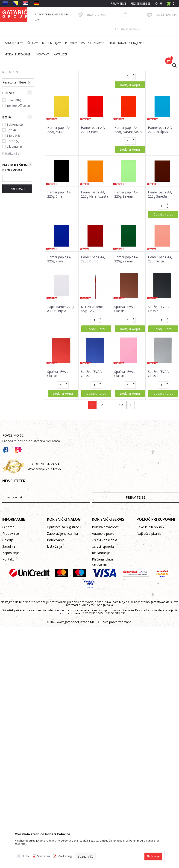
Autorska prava (103, 605)
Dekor (61, 74)
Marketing (65, 856)
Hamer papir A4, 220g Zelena (126, 265)
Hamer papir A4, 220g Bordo (93, 330)
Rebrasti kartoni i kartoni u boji (15, 113)
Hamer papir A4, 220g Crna (59, 265)
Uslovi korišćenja (104, 611)
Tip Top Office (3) (18, 177)
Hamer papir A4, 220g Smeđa (160, 265)
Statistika (44, 856)
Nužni (26, 856)
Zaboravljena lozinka (62, 605)
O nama (8, 598)
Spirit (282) (14, 171)
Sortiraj (141, 90)
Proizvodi (48, 74)
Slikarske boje (15, 137)
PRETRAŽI (17, 260)
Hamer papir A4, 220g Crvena (93, 201)
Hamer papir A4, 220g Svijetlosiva (127, 136)
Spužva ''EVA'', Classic (125, 380)
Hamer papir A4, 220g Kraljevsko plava (160, 203)
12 (121, 476)
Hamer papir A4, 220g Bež (160, 136)
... (111, 476)
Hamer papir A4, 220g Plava (59, 330)
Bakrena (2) (15, 195)
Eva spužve (13, 121)
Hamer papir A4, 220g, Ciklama (59, 136)
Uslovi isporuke (103, 617)
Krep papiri (13, 105)
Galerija (8, 611)
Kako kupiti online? (150, 598)
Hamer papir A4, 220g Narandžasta (128, 201)
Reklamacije (101, 624)
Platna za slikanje (16, 129)
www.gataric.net (68, 693)
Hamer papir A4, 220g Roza (160, 330)
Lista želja (54, 617)
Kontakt (8, 630)
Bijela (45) (13, 207)
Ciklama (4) (14, 218)
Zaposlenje (11, 624)
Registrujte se (140, 4)
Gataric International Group (20, 74)
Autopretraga (119, 90)
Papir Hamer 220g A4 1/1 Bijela (61, 380)
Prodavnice (11, 605)
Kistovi (10, 143)
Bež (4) (11, 201)
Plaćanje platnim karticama (104, 633)
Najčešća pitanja (149, 605)
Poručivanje (56, 611)
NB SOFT (96, 693)
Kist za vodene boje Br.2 (92, 380)
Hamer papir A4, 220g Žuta (93, 136)
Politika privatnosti (106, 598)
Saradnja (9, 617)
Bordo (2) (13, 212)
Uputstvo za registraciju (65, 598)
